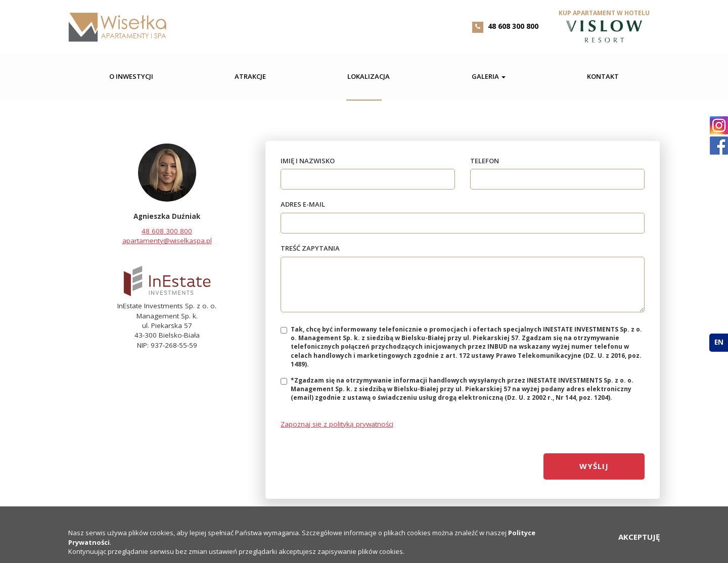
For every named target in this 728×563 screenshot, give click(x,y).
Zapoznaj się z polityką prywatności (337, 424)
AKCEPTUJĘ (639, 537)
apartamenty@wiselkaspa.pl (167, 241)
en (719, 342)
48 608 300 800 (513, 26)
